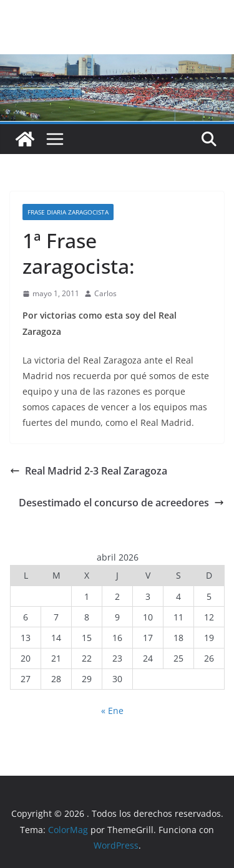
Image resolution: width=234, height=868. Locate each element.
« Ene (112, 711)
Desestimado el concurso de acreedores (121, 503)
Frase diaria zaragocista (68, 212)
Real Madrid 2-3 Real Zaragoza (89, 471)
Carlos (105, 293)
